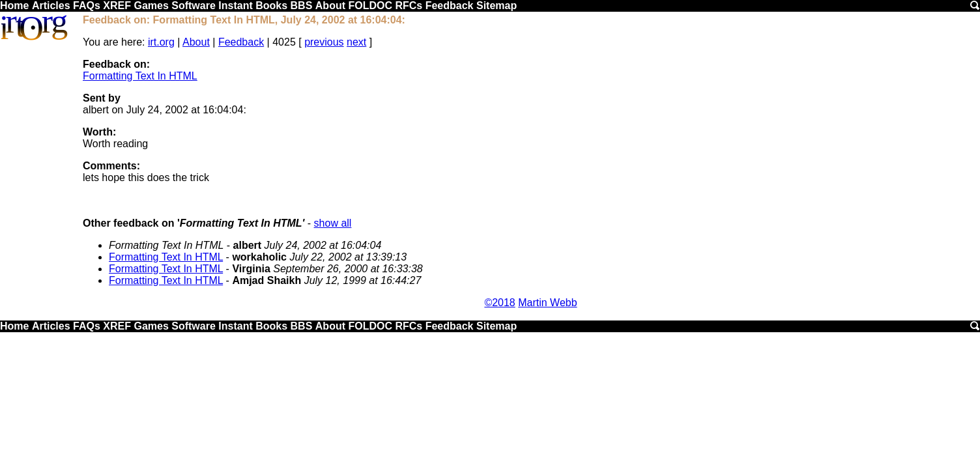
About (330, 6)
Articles (51, 6)
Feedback (450, 6)
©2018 (499, 303)
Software (194, 6)
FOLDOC (370, 6)
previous (324, 42)
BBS (302, 6)
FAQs (87, 6)
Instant (235, 6)
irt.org (161, 42)
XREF (117, 6)
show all (333, 223)
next (356, 42)
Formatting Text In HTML (140, 76)
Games (151, 6)
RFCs (409, 6)
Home (14, 6)
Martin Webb (547, 303)
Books (271, 6)
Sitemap (497, 6)
